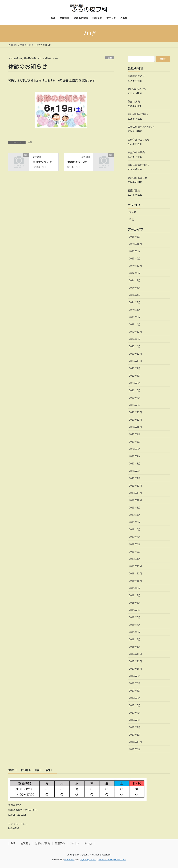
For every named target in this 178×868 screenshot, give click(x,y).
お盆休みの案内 (136, 152)
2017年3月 (135, 720)
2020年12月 (135, 412)
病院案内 (25, 843)
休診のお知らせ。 (137, 89)
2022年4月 (135, 346)
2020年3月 (135, 463)
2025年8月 (135, 251)
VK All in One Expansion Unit (112, 859)
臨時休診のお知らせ (139, 165)
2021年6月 (135, 383)
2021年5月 (135, 390)
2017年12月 (135, 654)
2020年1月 (135, 478)
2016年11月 (135, 742)
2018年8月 (135, 595)
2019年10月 (135, 500)
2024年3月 (135, 302)
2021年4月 (135, 398)
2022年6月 (135, 339)
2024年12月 (135, 266)
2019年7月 (135, 515)
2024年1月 (135, 310)
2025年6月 (135, 258)
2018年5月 (135, 617)
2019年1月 (135, 559)
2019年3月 (135, 544)
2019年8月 (135, 507)
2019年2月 (135, 551)
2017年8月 (135, 683)
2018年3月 (135, 632)
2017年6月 (135, 698)
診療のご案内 (43, 843)
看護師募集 (134, 190)
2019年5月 (135, 529)
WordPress (69, 859)
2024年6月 (135, 288)
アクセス (74, 843)
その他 (88, 843)
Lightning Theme (88, 859)
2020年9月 (135, 434)
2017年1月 (135, 735)
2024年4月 (135, 295)
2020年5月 (135, 449)
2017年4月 (135, 713)
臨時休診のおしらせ (139, 140)
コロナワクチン (42, 162)
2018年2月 (135, 639)
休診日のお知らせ (137, 178)
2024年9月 (135, 273)
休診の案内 (134, 101)
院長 (110, 58)
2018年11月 (135, 573)
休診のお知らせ (77, 162)
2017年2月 (135, 727)
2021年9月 (135, 368)
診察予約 (60, 843)
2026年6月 (135, 236)
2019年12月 (135, 486)
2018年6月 (135, 610)
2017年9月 (135, 676)
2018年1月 (135, 647)
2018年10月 (135, 581)
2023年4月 (135, 324)
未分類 (133, 212)
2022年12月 (135, 332)
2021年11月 (135, 361)
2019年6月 (135, 522)
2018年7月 (135, 603)
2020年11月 (135, 420)
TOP (13, 843)
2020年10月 (135, 427)
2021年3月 (135, 405)
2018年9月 (135, 588)
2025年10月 (135, 244)
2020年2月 (135, 471)
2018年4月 (135, 625)
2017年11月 (135, 661)
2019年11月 (135, 493)
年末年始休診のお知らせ (141, 127)
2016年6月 (135, 749)
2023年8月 (135, 317)
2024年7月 (135, 280)
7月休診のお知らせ (138, 114)
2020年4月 (135, 456)
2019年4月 (135, 537)
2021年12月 (135, 354)
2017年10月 (135, 669)
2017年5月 (135, 705)
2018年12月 (135, 566)
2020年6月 (135, 441)
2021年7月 (135, 376)
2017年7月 (135, 691)
